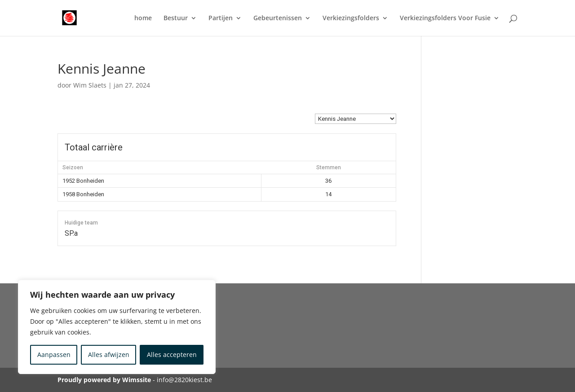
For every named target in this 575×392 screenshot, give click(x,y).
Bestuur (176, 18)
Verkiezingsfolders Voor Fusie (445, 18)
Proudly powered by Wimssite (104, 380)
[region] (117, 327)
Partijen (221, 18)
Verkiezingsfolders (351, 18)
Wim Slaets (90, 85)
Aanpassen (54, 355)
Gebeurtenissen (278, 18)
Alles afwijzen (109, 355)
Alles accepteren (172, 355)
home (143, 18)
